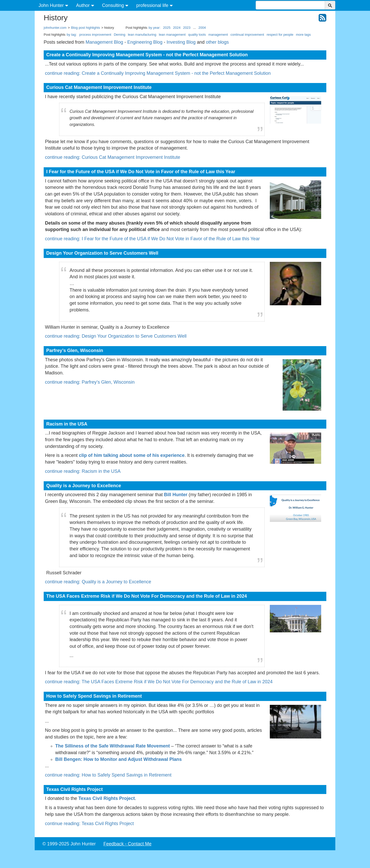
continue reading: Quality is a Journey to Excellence (98, 582)
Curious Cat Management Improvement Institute (99, 87)
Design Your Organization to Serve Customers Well (102, 253)
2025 (167, 28)
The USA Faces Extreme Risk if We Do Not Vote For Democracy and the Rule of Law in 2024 (147, 596)
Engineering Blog (145, 42)
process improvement (95, 35)
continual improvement (247, 35)
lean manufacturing (142, 35)
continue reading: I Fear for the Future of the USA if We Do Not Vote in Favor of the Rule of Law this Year (152, 239)
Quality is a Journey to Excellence (84, 486)
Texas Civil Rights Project (75, 789)
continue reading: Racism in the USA (83, 471)
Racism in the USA (67, 424)
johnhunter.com (55, 28)
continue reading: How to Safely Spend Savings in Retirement (108, 775)
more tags (303, 35)
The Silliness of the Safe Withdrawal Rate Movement (113, 746)
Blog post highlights (86, 28)
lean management (172, 35)
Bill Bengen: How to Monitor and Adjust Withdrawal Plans (118, 759)
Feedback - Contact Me (127, 844)
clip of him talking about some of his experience (132, 455)
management (218, 35)
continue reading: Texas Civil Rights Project (89, 824)
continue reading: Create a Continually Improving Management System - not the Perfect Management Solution (158, 73)
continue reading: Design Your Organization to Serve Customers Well (116, 336)
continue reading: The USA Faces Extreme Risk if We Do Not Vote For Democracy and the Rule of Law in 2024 (159, 682)
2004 (202, 28)
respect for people (280, 35)
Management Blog (104, 42)
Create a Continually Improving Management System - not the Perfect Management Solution (147, 55)
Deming (120, 35)
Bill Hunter (176, 495)
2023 (187, 28)
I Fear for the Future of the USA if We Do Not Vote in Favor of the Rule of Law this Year (141, 172)
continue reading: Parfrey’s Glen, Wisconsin (90, 382)
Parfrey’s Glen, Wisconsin (75, 350)
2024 (177, 28)
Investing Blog (181, 42)
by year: (154, 28)
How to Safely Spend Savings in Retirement (94, 696)
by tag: (72, 35)
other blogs (217, 42)
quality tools (197, 35)
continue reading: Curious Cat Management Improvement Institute (113, 157)
